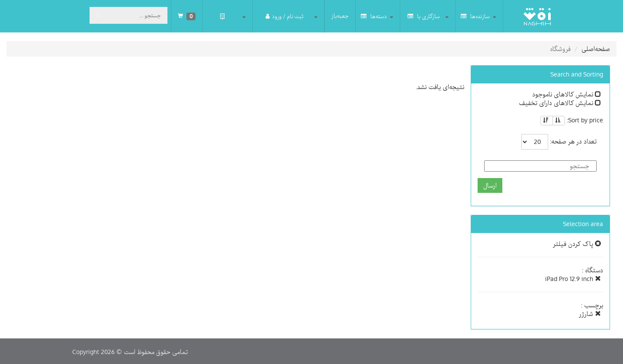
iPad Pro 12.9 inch (573, 279)
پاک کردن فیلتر (577, 244)
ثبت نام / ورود (284, 16)
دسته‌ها (374, 16)
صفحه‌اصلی (596, 49)
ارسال (490, 185)
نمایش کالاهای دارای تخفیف (560, 103)
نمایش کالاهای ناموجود (567, 94)
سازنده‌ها (475, 16)
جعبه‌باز (340, 16)
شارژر (590, 314)
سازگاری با (424, 16)
